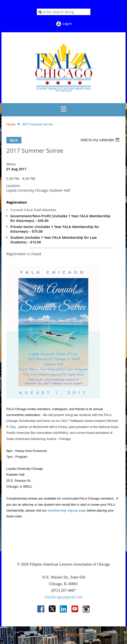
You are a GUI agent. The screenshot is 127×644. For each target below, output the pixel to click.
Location (13, 186)
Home (11, 124)
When (11, 164)
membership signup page (67, 510)
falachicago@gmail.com (63, 597)
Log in (67, 23)
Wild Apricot (77, 634)
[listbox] (101, 140)
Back (14, 140)
